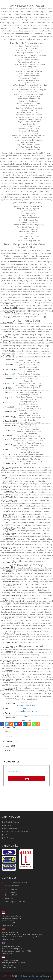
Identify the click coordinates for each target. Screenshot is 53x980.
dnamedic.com (26, 703)
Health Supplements (10, 828)
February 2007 (10, 727)
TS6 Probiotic (8, 838)
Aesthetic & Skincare (10, 822)
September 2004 (11, 741)
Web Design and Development (30, 976)
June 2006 (9, 732)
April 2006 (9, 736)
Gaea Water (7, 825)
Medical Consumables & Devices (15, 832)
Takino (5, 835)
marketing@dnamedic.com (15, 902)
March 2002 (9, 751)
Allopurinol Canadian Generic (26, 711)
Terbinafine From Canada (26, 706)
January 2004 (10, 746)
